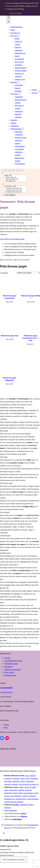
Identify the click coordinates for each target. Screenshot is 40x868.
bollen (21, 787)
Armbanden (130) (16, 186)
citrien (28, 778)
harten (15, 793)
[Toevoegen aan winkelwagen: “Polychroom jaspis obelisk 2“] (31, 308)
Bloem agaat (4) (16, 177)
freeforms (28, 790)
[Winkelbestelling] (28, 273)
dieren (6, 790)
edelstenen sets (9, 799)
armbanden (24, 805)
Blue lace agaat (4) (16, 179)
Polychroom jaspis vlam (9, 336)
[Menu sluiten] (8, 22)
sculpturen (32, 796)
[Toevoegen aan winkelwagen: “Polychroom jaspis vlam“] (9, 346)
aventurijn (8, 778)
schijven (25, 796)
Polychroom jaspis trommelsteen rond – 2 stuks (31, 338)
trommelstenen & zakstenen (14, 802)
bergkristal (16, 778)
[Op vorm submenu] (18, 36)
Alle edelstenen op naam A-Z (29, 784)
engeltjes (21, 790)
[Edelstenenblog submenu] (23, 129)
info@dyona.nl (7, 692)
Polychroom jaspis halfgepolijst (9, 379)
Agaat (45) (16, 175)
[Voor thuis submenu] (19, 94)
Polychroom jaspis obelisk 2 (31, 297)
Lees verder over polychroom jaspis (12, 239)
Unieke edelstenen (11, 810)
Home (2, 260)
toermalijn (15, 784)
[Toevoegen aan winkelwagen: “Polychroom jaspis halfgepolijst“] (9, 390)
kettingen (7, 808)
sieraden (16, 805)
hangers (31, 805)
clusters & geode (30, 787)
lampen (20, 793)
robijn (23, 781)
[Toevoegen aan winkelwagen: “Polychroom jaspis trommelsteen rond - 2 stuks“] (31, 351)
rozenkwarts (30, 781)
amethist (33, 776)
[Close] (4, 833)
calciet (22, 778)
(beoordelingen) (26, 13)
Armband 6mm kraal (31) (16, 192)
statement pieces (21, 799)
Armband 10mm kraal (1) (16, 188)
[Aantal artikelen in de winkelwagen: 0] (39, 91)
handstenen (8, 793)
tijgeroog (7, 784)
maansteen (16, 781)
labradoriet (34, 778)
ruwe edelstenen (16, 796)
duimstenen (13, 790)
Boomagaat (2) (16, 181)
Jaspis (15, 260)
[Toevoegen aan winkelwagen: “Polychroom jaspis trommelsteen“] (9, 308)
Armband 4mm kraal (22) (16, 190)
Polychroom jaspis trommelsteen (9, 297)
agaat (27, 776)
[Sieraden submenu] (18, 82)
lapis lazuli (8, 781)
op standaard (28, 793)
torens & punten (33, 799)
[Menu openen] (8, 17)
